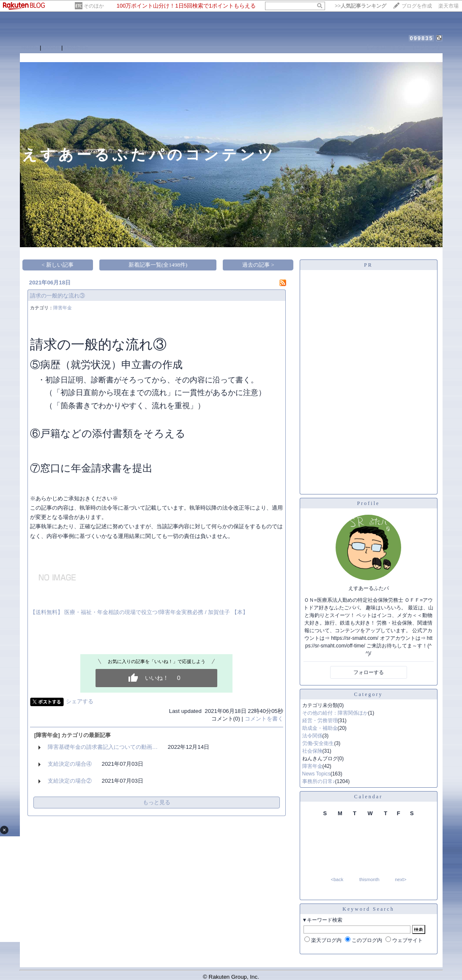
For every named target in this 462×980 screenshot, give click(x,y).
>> (361, 6)
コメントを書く (264, 719)
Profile (369, 503)
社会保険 (312, 751)
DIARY (51, 48)
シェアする (80, 701)
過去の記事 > (258, 265)
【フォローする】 (386, 47)
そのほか (94, 6)
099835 (421, 38)
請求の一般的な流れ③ (57, 296)
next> (400, 879)
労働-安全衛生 (318, 743)
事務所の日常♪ (319, 781)
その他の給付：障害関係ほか (335, 713)
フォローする (369, 672)
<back (337, 879)
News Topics (316, 774)
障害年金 (63, 308)
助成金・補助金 (320, 728)
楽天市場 (448, 6)
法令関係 (312, 736)
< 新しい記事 (57, 265)
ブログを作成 (417, 6)
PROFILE (76, 48)
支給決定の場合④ (70, 764)
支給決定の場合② (70, 781)
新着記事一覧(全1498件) (158, 265)
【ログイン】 (426, 47)
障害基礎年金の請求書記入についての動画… (103, 747)
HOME (30, 48)
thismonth (369, 879)
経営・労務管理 (320, 721)
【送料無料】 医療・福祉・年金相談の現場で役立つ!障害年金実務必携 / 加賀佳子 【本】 (139, 612)
